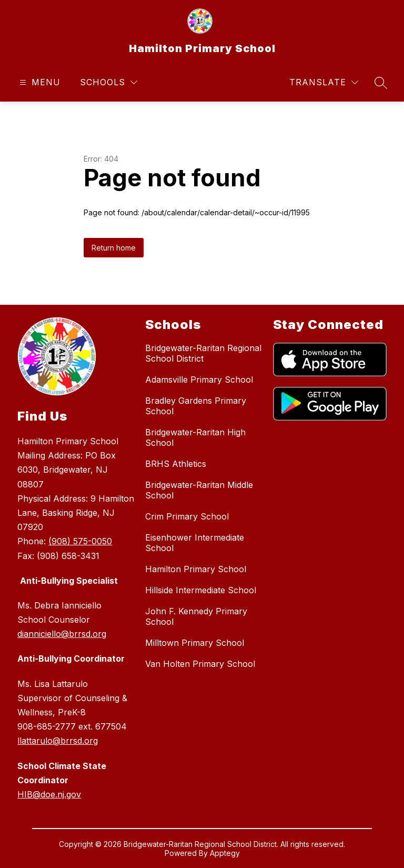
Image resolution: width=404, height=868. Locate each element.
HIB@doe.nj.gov (49, 794)
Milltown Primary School (195, 643)
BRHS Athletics (176, 464)
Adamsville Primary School (199, 380)
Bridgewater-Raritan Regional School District (203, 353)
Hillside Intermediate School (201, 590)
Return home (114, 248)
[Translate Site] (324, 82)
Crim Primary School (187, 516)
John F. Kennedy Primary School (196, 616)
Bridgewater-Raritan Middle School (199, 490)
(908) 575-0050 (80, 541)
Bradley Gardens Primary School (196, 406)
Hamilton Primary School (196, 569)
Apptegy (225, 853)
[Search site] (381, 83)
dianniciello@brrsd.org (62, 634)
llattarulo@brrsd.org (58, 741)
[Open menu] (39, 82)
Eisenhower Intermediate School (195, 543)
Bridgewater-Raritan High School (195, 437)
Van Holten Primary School (200, 664)
